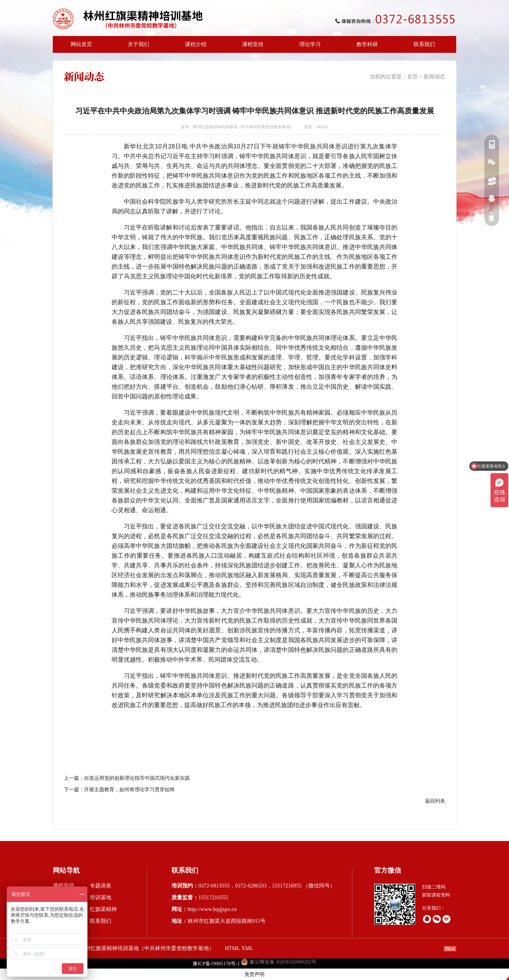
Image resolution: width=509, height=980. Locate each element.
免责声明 (254, 974)
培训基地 (101, 897)
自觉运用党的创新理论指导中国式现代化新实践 (137, 778)
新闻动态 (434, 77)
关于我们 (136, 47)
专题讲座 (101, 886)
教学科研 (365, 47)
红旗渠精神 (103, 909)
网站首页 (81, 44)
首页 (413, 77)
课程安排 (251, 47)
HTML (232, 948)
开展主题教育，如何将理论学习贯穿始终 (129, 790)
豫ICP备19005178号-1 (216, 964)
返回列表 (435, 801)
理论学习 (310, 44)
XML (247, 948)
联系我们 (424, 44)
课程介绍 (194, 47)
